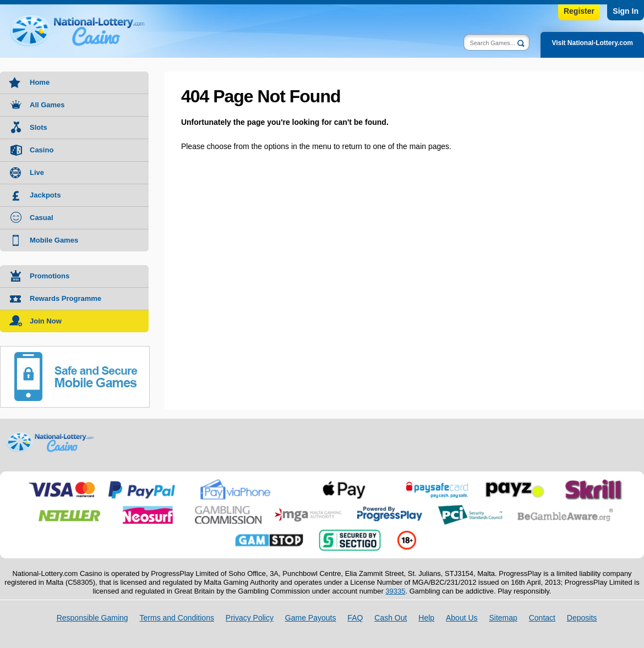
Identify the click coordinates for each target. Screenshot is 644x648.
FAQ (355, 618)
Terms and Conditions (177, 618)
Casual (42, 218)
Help (426, 618)
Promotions (50, 276)
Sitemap (503, 618)
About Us (462, 618)
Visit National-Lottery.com (592, 43)
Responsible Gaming (92, 618)
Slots (39, 127)
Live (37, 172)
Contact (542, 618)
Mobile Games (54, 240)
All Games (47, 105)
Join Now (46, 321)
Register (579, 11)
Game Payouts (311, 618)
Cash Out (391, 618)
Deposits (582, 618)
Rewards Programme (66, 298)
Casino (42, 150)
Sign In (626, 11)
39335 (395, 591)
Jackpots (45, 195)
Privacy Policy (250, 618)
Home (40, 82)
